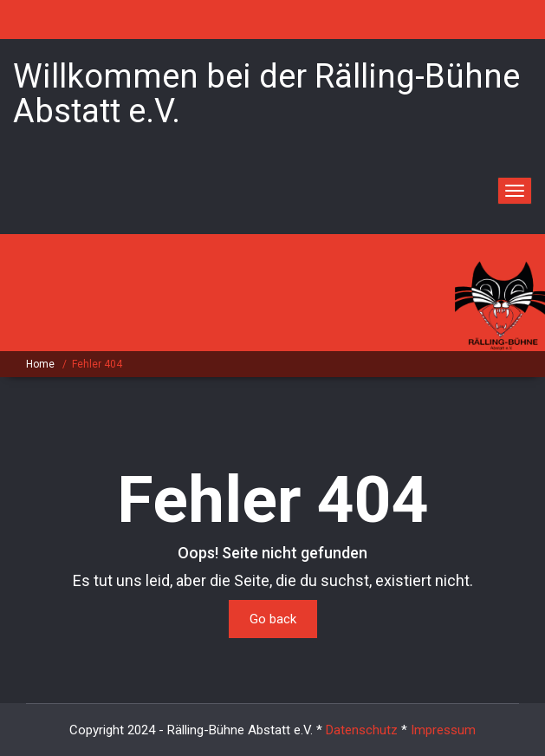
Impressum (443, 730)
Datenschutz (362, 730)
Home (40, 364)
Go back (273, 619)
